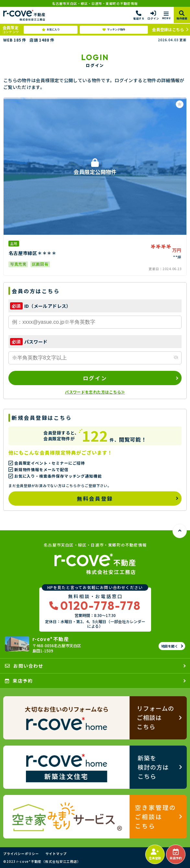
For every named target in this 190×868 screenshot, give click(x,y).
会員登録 (155, 854)
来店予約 (176, 854)
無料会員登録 (95, 498)
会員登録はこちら (168, 29)
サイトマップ (56, 854)
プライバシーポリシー (21, 854)
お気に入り (51, 30)
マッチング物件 (114, 30)
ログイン (95, 378)
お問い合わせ (24, 666)
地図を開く (170, 646)
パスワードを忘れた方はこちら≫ (95, 392)
